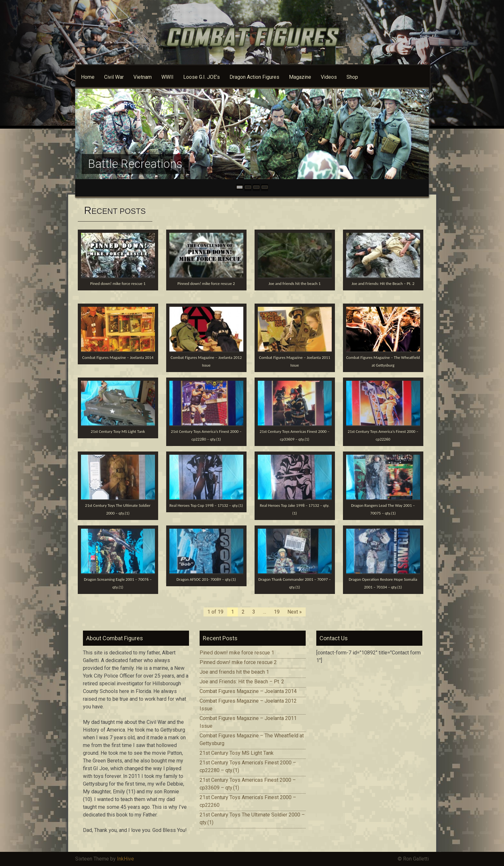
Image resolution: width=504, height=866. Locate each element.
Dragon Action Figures (254, 77)
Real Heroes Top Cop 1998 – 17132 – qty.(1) (206, 505)
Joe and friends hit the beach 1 (295, 283)
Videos (329, 77)
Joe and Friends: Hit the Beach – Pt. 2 (383, 283)
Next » (295, 612)
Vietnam (143, 77)
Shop (352, 77)
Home (88, 77)
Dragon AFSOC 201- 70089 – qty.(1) (206, 579)
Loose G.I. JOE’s (202, 77)
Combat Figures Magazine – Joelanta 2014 (118, 357)
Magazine (300, 77)
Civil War (114, 77)
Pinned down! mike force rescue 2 (206, 283)
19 (277, 612)
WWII (167, 77)
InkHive (126, 859)
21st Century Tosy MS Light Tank (118, 431)
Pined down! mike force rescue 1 (118, 283)
